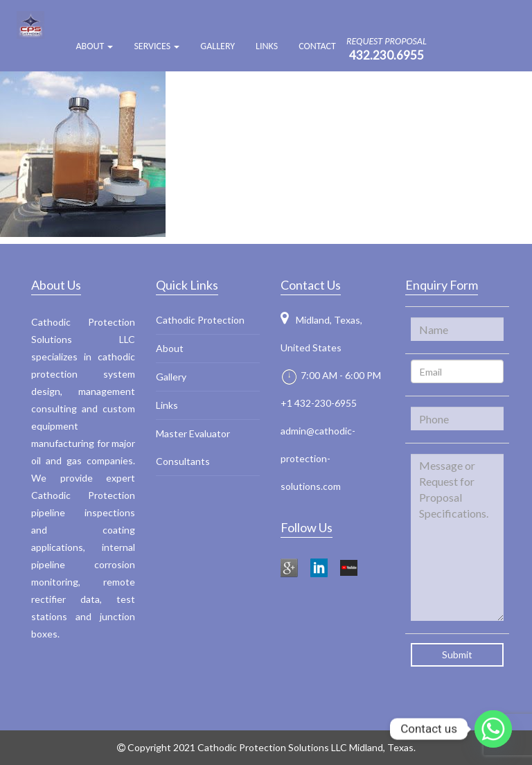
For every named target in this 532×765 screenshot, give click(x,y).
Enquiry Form (442, 285)
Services (157, 46)
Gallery (218, 46)
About (170, 348)
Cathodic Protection (200, 320)
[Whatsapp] (493, 729)
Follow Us (307, 527)
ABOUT (94, 46)
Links (267, 46)
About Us (56, 285)
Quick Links (187, 285)
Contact (317, 46)
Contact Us (311, 285)
